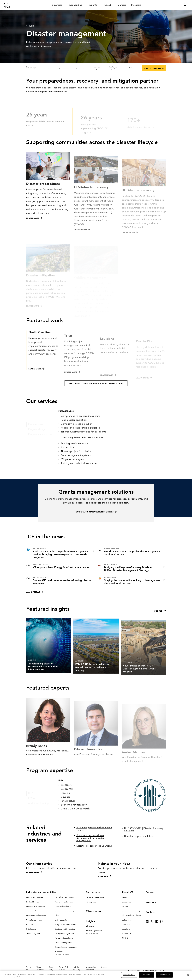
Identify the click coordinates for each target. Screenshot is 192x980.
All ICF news (35, 592)
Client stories (95, 911)
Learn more (34, 872)
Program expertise (130, 68)
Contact (152, 912)
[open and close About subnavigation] (109, 5)
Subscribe (105, 876)
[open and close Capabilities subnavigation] (77, 5)
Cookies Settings (129, 975)
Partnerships (95, 892)
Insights (92, 921)
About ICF (129, 892)
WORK (31, 26)
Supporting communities (32, 68)
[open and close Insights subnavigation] (94, 5)
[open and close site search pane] (185, 5)
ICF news (80, 69)
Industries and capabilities (43, 892)
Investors (152, 902)
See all (160, 623)
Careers (151, 892)
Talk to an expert (154, 68)
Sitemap (104, 967)
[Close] (188, 975)
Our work (47, 69)
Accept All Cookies (164, 975)
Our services (65, 69)
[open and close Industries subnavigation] (58, 5)
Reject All (147, 975)
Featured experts (113, 68)
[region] (96, 975)
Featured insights (96, 68)
